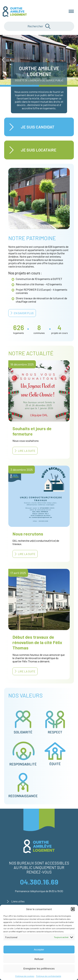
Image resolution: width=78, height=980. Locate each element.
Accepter (39, 949)
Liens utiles (18, 901)
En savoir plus (24, 313)
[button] (73, 909)
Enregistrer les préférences (39, 969)
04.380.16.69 (39, 882)
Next (73, 60)
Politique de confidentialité (49, 976)
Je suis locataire (39, 150)
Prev (5, 60)
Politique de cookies (25, 976)
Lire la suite (27, 451)
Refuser (39, 959)
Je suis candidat (38, 127)
